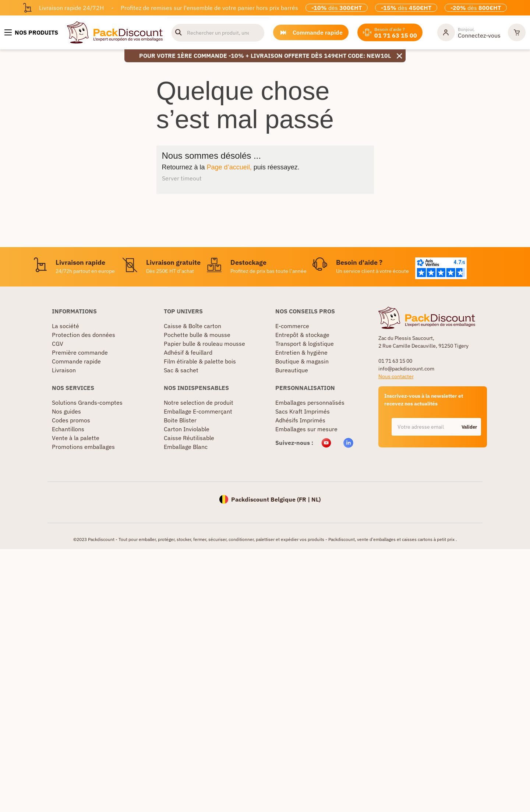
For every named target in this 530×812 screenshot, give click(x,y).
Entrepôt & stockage (302, 335)
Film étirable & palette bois (200, 361)
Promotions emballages (83, 447)
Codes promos (71, 420)
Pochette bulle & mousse (197, 335)
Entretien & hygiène (301, 352)
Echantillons (68, 429)
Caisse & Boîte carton (192, 326)
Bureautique (292, 370)
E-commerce (292, 326)
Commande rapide (76, 361)
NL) (316, 499)
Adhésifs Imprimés (300, 420)
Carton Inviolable (187, 429)
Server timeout (182, 178)
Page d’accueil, (229, 167)
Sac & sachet (181, 370)
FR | (305, 499)
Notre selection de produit (199, 403)
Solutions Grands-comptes (87, 403)
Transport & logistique (305, 344)
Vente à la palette (76, 438)
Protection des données (84, 335)
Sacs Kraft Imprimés (303, 411)
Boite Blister (180, 420)
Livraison (64, 370)
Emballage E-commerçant (198, 411)
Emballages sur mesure (306, 429)
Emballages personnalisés (310, 403)
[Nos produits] (31, 32)
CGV (58, 344)
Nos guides (66, 411)
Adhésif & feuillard (188, 352)
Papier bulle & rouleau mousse (204, 344)
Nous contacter (396, 376)
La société (66, 326)
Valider (469, 427)
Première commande (80, 352)
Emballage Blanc (186, 447)
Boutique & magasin (302, 361)
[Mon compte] (469, 32)
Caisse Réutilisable (189, 438)
